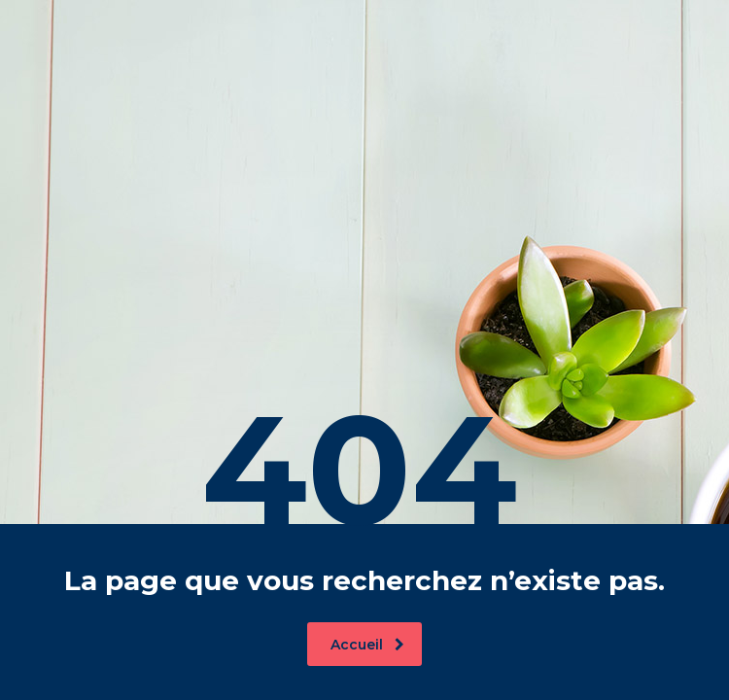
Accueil (367, 645)
